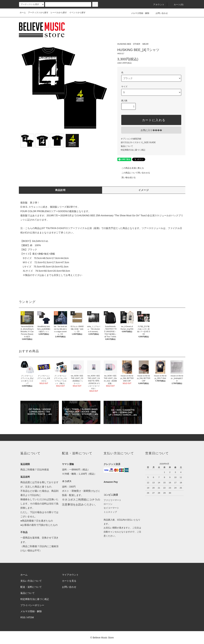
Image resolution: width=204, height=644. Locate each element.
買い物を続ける (127, 178)
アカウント (157, 5)
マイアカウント (70, 575)
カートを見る (69, 581)
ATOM (30, 617)
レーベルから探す (59, 13)
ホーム (23, 13)
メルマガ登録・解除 (138, 13)
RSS (23, 617)
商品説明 (60, 190)
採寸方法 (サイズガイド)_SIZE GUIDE (138, 142)
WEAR (145, 44)
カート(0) (177, 5)
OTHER (137, 44)
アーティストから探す (38, 13)
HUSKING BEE (124, 44)
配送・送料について (31, 587)
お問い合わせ (160, 13)
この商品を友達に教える (131, 168)
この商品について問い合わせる (134, 173)
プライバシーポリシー (32, 605)
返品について (127, 146)
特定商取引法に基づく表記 (133, 150)
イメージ (144, 190)
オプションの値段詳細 (131, 139)
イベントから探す (77, 13)
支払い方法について (31, 581)
